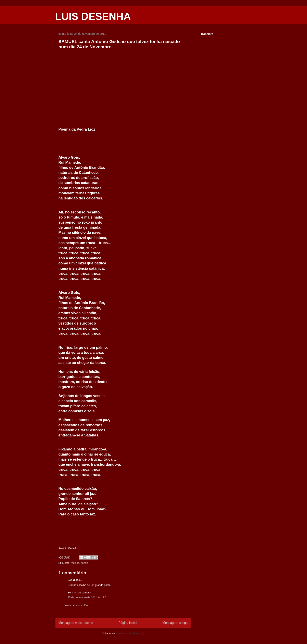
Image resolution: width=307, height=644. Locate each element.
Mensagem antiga (175, 623)
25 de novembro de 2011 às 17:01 (88, 597)
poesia (85, 563)
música (75, 563)
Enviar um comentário (76, 605)
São (70, 580)
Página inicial (128, 623)
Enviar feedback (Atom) (130, 633)
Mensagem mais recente (76, 623)
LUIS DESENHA (93, 16)
